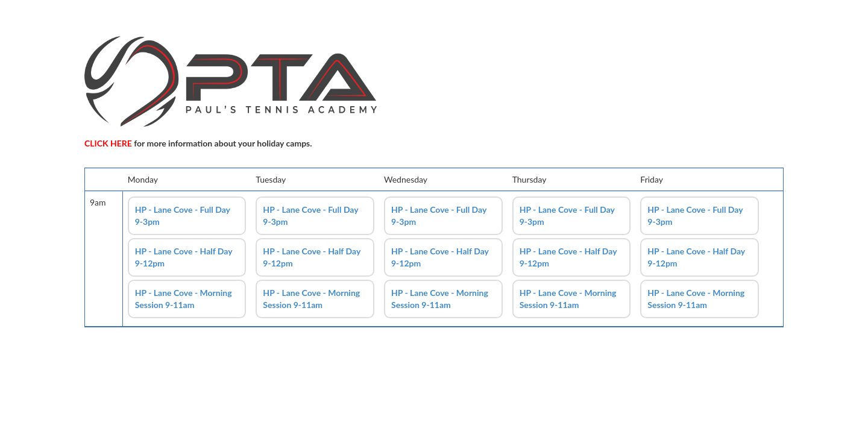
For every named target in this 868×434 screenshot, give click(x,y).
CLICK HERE (108, 143)
